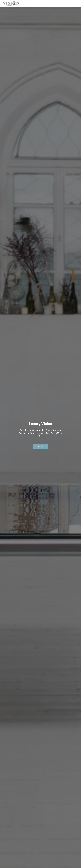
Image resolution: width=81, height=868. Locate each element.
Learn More (40, 446)
